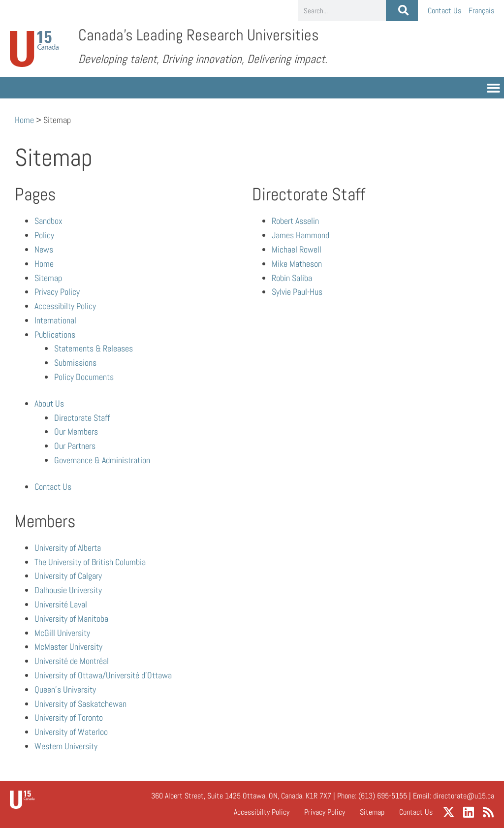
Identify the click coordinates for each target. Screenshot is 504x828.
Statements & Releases (94, 348)
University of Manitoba (71, 619)
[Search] (402, 11)
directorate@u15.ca (464, 796)
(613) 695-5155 (383, 796)
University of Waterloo (71, 732)
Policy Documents (84, 377)
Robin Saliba (292, 278)
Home (24, 120)
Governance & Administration (102, 460)
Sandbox (48, 221)
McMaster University (68, 647)
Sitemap (48, 278)
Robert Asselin (295, 221)
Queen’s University (65, 689)
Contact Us (444, 11)
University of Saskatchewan (80, 704)
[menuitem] (481, 11)
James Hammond (300, 235)
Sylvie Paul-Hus (297, 292)
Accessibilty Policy (65, 306)
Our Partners (75, 446)
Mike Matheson (297, 264)
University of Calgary (68, 576)
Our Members (76, 431)
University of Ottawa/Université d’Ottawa (103, 675)
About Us (49, 403)
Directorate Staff (82, 418)
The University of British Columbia (90, 562)
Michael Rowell (297, 249)
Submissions (75, 363)
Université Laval (61, 604)
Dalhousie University (68, 590)
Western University (66, 746)
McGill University (62, 633)
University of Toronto (69, 717)
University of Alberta (68, 548)
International (55, 320)
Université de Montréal (72, 661)
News (44, 249)
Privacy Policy (57, 292)
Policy (44, 235)
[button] (494, 88)
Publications (55, 334)
